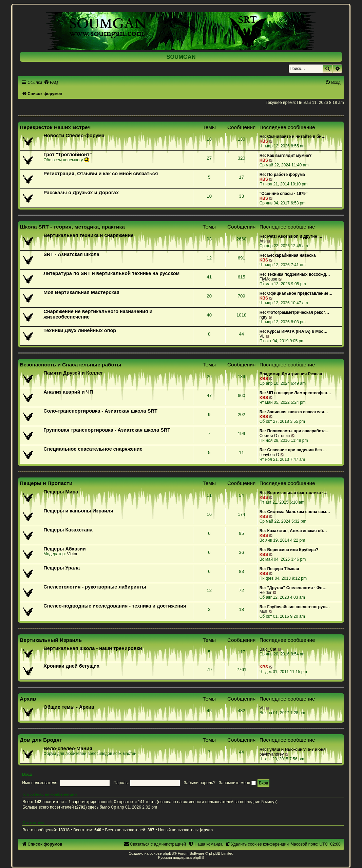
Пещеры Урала (62, 568)
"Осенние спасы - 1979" (284, 194)
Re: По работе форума (282, 175)
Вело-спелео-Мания (68, 748)
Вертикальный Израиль (51, 640)
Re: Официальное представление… (296, 293)
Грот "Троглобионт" (68, 155)
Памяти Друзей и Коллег (73, 373)
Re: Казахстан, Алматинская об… (293, 531)
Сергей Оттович (275, 436)
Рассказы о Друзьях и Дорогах (81, 193)
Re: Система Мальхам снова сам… (295, 512)
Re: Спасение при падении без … (293, 450)
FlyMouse (268, 279)
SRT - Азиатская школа (71, 254)
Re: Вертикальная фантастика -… (294, 493)
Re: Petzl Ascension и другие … (291, 236)
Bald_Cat (268, 649)
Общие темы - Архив (69, 707)
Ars (263, 241)
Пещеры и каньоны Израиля (78, 511)
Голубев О (269, 455)
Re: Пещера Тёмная (279, 569)
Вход (27, 774)
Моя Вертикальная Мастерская (81, 292)
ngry (264, 317)
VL (262, 336)
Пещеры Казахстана (68, 530)
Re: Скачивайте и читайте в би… (293, 137)
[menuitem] (51, 83)
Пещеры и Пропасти (46, 483)
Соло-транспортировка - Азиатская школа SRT (100, 411)
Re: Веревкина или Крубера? (289, 550)
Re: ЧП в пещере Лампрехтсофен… (296, 393)
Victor (72, 554)
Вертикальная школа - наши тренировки (93, 648)
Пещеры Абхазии (64, 549)
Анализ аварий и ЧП (68, 392)
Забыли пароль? (200, 783)
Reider (266, 593)
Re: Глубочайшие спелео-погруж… (295, 607)
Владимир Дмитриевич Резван (291, 374)
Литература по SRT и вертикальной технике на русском (111, 273)
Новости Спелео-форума (74, 135)
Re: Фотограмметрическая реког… (294, 312)
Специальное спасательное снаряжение (93, 449)
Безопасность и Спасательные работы (70, 365)
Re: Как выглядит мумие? (286, 156)
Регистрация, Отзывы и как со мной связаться (101, 174)
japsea (207, 830)
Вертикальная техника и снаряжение (88, 235)
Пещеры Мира (61, 492)
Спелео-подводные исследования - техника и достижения (115, 606)
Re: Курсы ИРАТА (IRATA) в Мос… (294, 331)
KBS (264, 141)
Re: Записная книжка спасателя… (294, 412)
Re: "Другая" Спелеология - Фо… (293, 588)
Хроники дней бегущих (71, 666)
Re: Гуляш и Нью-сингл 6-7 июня (293, 749)
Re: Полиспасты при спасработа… (295, 431)
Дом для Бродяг (41, 740)
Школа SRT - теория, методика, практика (72, 227)
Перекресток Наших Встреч (55, 127)
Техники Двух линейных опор (80, 330)
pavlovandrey (272, 754)
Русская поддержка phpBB (181, 857)
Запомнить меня (237, 783)
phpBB (168, 853)
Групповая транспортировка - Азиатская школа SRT (107, 430)
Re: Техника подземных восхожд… (295, 274)
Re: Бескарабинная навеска (288, 255)
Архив (28, 699)
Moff (263, 612)
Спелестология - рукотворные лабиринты (95, 587)
